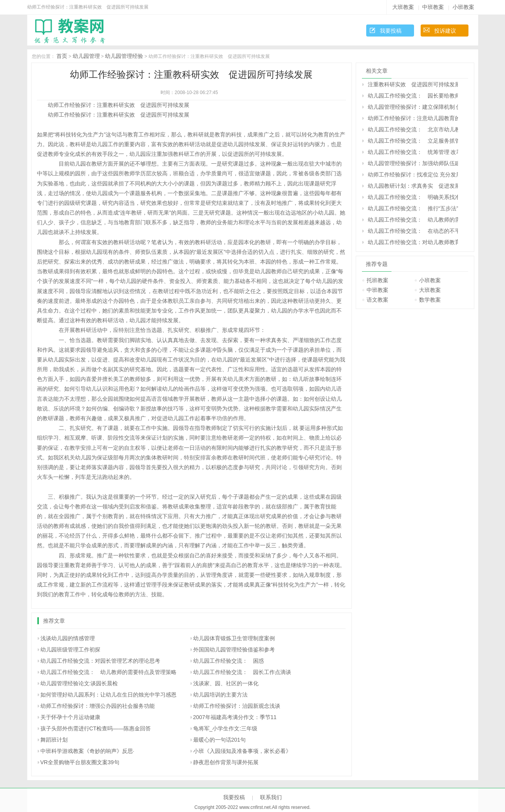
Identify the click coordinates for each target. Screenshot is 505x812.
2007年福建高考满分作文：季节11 (235, 717)
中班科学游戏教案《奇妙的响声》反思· (87, 751)
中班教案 (433, 7)
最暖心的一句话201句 (219, 740)
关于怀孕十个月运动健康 (70, 717)
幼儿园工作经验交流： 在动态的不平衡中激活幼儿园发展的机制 (413, 231)
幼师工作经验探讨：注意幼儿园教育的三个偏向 (413, 118)
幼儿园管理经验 (124, 56)
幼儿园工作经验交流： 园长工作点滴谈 (242, 672)
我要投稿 (391, 31)
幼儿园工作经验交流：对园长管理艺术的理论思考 (100, 661)
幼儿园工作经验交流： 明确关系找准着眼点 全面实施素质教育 (413, 197)
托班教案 (377, 280)
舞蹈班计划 (54, 740)
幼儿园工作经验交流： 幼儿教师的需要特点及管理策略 (108, 672)
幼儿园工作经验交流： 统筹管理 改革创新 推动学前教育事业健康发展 (413, 152)
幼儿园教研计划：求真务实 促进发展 (413, 186)
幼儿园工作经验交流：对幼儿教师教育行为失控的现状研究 (413, 242)
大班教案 (403, 7)
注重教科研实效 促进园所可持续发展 (413, 84)
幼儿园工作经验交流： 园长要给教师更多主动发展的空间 (413, 96)
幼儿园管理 (86, 56)
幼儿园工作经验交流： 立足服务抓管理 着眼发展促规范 (413, 141)
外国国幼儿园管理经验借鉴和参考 (234, 650)
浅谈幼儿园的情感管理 (68, 638)
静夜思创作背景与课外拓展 (226, 762)
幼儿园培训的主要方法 (220, 695)
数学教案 (430, 300)
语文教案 (377, 300)
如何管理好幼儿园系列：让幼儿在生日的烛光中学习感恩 (108, 695)
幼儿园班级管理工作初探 (70, 650)
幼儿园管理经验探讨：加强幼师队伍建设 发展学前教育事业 (413, 163)
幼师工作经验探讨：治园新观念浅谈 (237, 706)
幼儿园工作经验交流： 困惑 (229, 661)
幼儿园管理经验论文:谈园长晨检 (79, 683)
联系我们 (271, 797)
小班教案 (463, 7)
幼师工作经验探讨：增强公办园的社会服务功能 (98, 706)
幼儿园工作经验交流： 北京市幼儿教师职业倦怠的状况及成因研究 (413, 129)
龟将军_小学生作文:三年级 (225, 728)
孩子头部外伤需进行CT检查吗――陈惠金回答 (96, 728)
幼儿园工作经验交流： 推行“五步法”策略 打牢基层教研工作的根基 (413, 208)
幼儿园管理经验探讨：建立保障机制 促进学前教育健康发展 (413, 107)
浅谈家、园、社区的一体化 (226, 683)
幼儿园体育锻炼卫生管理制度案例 (234, 638)
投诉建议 (445, 31)
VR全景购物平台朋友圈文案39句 (80, 762)
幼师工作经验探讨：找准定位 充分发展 (413, 175)
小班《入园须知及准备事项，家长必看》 (242, 751)
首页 (62, 56)
